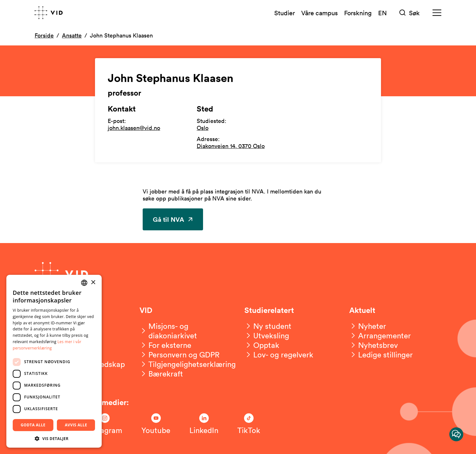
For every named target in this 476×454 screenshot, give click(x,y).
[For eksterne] (165, 345)
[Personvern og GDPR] (180, 355)
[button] (54, 438)
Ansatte (72, 35)
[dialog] (54, 361)
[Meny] (437, 13)
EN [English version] (382, 13)
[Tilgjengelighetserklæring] (188, 364)
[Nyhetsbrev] (374, 345)
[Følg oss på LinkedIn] (204, 424)
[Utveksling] (267, 335)
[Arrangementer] (380, 335)
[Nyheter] (368, 326)
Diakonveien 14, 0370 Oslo (231, 146)
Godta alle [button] (33, 425)
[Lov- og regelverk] (279, 355)
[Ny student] (268, 326)
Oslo (203, 128)
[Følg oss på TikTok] (249, 424)
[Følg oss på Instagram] (105, 424)
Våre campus (320, 13)
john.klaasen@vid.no (134, 128)
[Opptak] (262, 345)
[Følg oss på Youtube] (156, 424)
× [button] (93, 283)
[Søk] (410, 13)
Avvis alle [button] (76, 425)
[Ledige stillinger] (381, 355)
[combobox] (84, 283)
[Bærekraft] (161, 374)
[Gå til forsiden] (49, 13)
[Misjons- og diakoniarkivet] (186, 331)
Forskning (358, 13)
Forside (44, 35)
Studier (285, 13)
